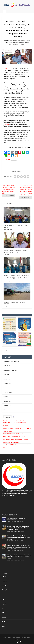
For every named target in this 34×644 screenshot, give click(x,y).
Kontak (4, 577)
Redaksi (4, 585)
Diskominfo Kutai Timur (10, 361)
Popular (8, 417)
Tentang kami (5, 590)
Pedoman (4, 581)
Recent (16, 417)
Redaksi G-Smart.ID (19, 40)
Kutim (27, 42)
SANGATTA (7, 69)
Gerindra (6, 124)
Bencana (8, 392)
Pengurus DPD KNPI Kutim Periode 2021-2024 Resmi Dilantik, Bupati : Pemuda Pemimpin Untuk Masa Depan (16, 277)
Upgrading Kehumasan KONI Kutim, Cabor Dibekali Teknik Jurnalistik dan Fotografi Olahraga (19, 537)
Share (10, 159)
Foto (3, 608)
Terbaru (16, 44)
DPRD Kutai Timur (19, 42)
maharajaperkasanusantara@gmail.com (16, 494)
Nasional (6, 388)
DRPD (5, 375)
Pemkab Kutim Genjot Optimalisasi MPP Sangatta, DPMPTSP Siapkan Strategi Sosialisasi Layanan (18, 528)
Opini (5, 397)
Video (5, 410)
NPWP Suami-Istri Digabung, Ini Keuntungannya (16, 519)
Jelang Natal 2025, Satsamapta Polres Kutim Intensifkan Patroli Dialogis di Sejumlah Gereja (19, 557)
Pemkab (11, 44)
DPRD (11, 42)
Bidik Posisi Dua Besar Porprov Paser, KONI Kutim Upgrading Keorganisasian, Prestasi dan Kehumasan (19, 547)
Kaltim (5, 379)
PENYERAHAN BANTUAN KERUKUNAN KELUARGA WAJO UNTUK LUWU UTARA (17, 423)
